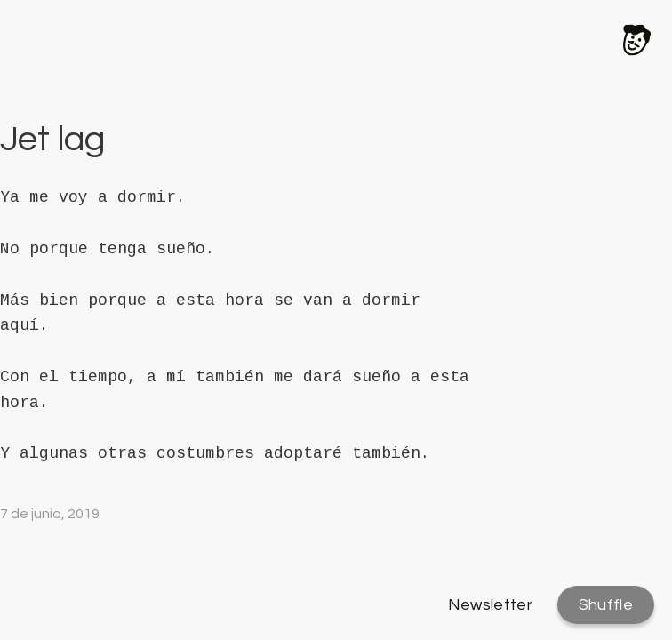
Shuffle (606, 605)
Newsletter (491, 605)
